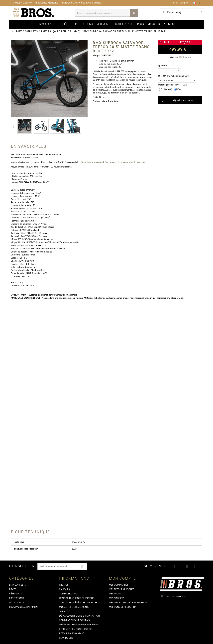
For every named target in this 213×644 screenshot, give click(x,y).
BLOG (141, 24)
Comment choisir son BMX (75, 620)
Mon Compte (180, 2)
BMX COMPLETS (49, 24)
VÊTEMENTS (104, 24)
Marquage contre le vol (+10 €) (173, 85)
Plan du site (66, 638)
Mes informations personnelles (128, 603)
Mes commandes (119, 585)
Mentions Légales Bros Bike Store (79, 625)
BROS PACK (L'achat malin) (24, 607)
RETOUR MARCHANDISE (71, 633)
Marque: (97, 55)
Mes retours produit (121, 589)
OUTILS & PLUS (124, 24)
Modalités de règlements (74, 607)
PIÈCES (67, 24)
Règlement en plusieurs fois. (76, 629)
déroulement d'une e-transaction (79, 616)
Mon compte (122, 578)
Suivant (84, 127)
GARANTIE (64, 611)
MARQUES (154, 24)
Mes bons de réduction (123, 607)
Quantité (162, 66)
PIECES (13, 589)
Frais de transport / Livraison (77, 598)
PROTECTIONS (84, 24)
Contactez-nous (69, 594)
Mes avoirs (115, 594)
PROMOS (168, 24)
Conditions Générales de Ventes (78, 603)
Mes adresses (117, 598)
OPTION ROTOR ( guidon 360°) (174, 76)
